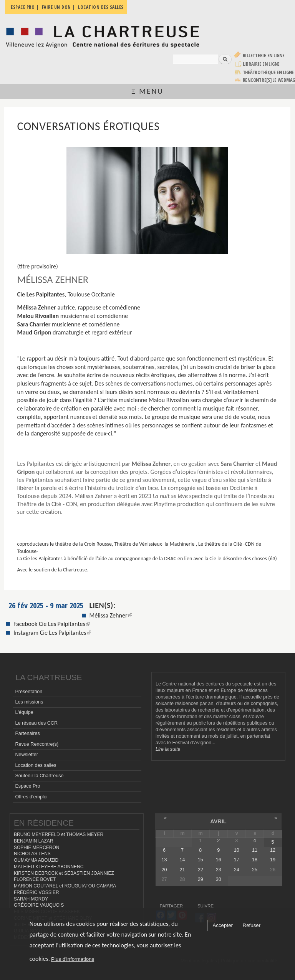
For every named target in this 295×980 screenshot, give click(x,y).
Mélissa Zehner (111, 615)
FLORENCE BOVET (35, 879)
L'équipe (24, 712)
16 (219, 860)
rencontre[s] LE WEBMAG (269, 80)
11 (255, 850)
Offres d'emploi (31, 797)
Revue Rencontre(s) (37, 744)
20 (164, 870)
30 (219, 879)
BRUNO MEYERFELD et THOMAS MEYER (59, 834)
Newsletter (27, 755)
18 (255, 860)
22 (201, 870)
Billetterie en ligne (264, 55)
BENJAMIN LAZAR (33, 841)
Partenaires (27, 733)
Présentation (29, 692)
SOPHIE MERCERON (36, 848)
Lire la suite (168, 749)
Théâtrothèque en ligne (268, 72)
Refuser (252, 925)
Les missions (29, 702)
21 (182, 870)
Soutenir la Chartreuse (39, 776)
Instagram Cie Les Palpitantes (52, 633)
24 (237, 870)
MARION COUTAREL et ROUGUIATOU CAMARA (65, 886)
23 (219, 870)
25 (255, 870)
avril (218, 821)
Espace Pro (27, 786)
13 (164, 860)
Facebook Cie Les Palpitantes (52, 624)
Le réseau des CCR (36, 723)
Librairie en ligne (261, 64)
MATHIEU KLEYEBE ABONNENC (49, 867)
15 (201, 860)
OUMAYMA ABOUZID (36, 860)
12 (273, 850)
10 (237, 850)
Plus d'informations (73, 959)
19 (273, 860)
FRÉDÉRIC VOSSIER (36, 892)
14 (182, 860)
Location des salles (36, 765)
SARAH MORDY (31, 899)
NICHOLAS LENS (32, 854)
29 (201, 879)
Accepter (223, 925)
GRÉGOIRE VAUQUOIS (39, 905)
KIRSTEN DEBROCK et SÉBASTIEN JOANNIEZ (64, 873)
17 (237, 860)
